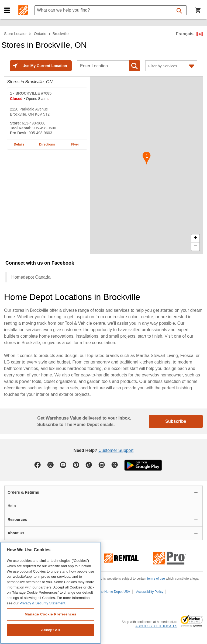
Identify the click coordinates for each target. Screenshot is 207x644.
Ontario (40, 34)
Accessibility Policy (150, 592)
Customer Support (116, 450)
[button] (7, 10)
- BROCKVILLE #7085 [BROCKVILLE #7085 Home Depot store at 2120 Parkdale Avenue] (31, 93)
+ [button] (196, 238)
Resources (17, 520)
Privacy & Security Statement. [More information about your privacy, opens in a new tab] (43, 603)
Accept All (50, 630)
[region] (51, 593)
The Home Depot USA (114, 592)
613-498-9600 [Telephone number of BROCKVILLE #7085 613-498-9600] (34, 123)
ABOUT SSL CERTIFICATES (156, 626)
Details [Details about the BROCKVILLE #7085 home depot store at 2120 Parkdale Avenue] (19, 144)
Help (12, 506)
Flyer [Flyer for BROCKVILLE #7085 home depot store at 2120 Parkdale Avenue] (75, 144)
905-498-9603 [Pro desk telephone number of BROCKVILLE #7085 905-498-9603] (40, 133)
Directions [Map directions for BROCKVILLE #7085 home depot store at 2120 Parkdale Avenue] (47, 144)
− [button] (196, 247)
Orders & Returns (23, 492)
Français (185, 34)
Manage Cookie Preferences (51, 614)
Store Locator (15, 34)
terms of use (156, 579)
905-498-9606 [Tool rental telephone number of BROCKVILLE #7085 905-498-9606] (44, 128)
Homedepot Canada (31, 277)
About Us (16, 533)
